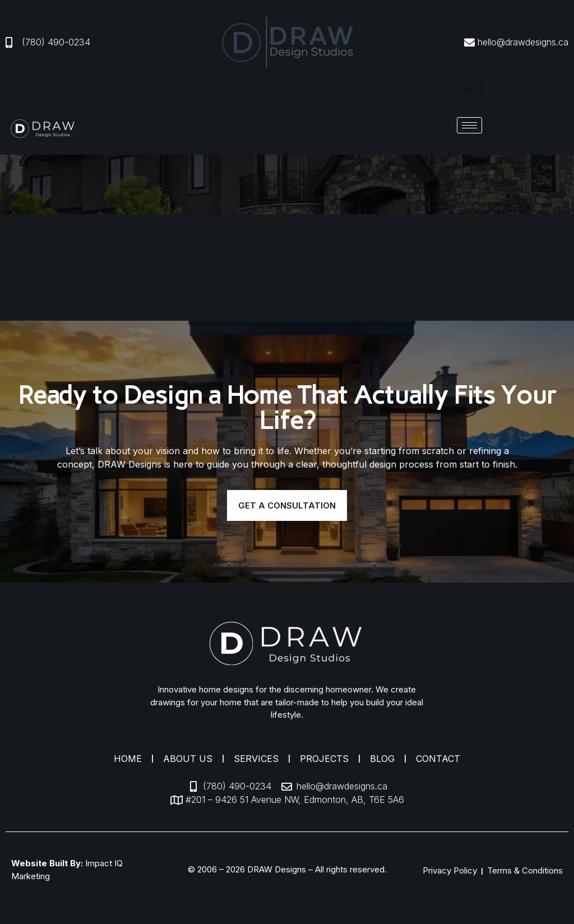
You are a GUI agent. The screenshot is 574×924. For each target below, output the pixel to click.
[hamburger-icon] (469, 89)
